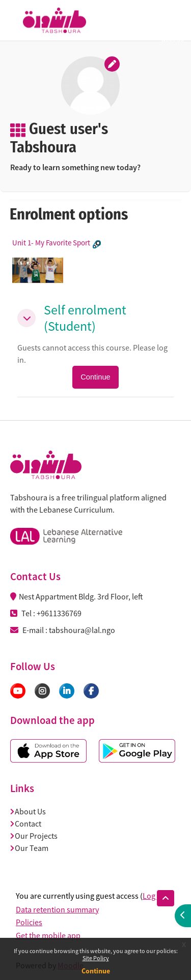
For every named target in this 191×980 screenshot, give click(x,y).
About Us (28, 811)
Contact (26, 824)
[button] (26, 318)
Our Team (30, 848)
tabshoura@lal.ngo (82, 630)
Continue (96, 971)
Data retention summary (57, 909)
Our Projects (34, 836)
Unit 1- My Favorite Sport (51, 243)
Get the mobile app (48, 935)
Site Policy (96, 958)
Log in (153, 896)
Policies (29, 922)
